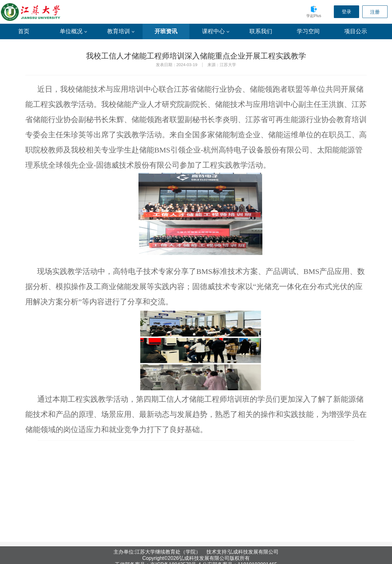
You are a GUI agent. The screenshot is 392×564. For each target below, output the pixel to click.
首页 (24, 31)
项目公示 (356, 31)
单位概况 (73, 31)
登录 (346, 12)
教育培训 (121, 31)
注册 (375, 12)
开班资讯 (166, 31)
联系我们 (261, 31)
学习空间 (308, 31)
